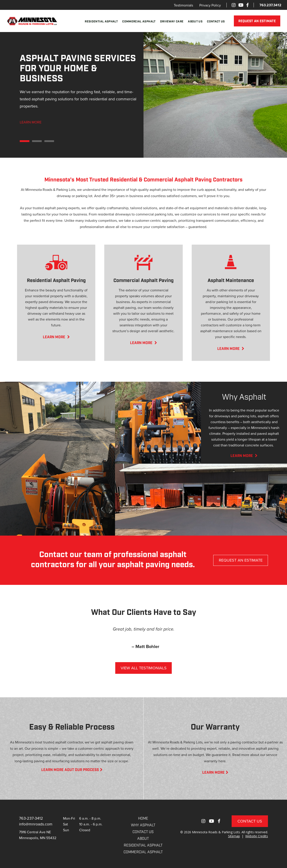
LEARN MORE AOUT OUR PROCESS (72, 770)
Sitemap (234, 836)
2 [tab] (37, 141)
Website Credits (257, 836)
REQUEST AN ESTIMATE (257, 21)
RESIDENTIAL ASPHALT (143, 846)
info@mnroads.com (36, 824)
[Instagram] (234, 5)
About (143, 839)
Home (143, 819)
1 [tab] (25, 141)
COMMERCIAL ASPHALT (143, 852)
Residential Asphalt (101, 22)
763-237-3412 (31, 818)
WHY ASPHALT (143, 825)
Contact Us (216, 22)
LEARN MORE (31, 122)
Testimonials (183, 5)
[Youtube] (241, 5)
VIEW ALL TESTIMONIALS (144, 668)
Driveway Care (172, 22)
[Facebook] (247, 5)
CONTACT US (143, 832)
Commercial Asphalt (139, 22)
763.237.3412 (270, 5)
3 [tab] (49, 141)
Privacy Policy (210, 5)
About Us (195, 22)
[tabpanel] (143, 95)
